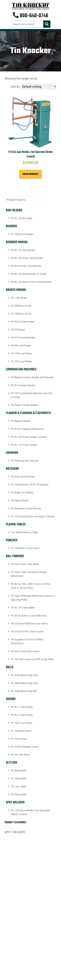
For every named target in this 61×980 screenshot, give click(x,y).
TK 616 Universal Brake (23, 338)
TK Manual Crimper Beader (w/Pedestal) (32, 377)
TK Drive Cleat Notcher (23, 477)
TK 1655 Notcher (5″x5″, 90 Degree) (30, 485)
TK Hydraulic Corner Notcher (26, 509)
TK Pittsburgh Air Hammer (25, 461)
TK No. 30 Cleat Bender (23, 250)
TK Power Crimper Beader (25, 405)
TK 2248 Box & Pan (21, 306)
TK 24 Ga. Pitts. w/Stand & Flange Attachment (29, 574)
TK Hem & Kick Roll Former (25, 651)
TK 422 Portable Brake (23, 322)
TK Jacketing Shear (21, 731)
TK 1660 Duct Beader (22, 234)
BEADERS (11, 226)
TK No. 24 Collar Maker (23, 608)
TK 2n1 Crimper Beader (23, 385)
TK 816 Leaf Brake (21, 346)
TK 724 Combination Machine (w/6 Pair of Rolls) (32, 395)
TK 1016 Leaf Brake (21, 361)
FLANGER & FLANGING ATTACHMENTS (28, 413)
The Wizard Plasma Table (24, 532)
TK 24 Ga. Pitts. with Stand (25, 564)
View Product (31, 174)
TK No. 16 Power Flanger (24, 445)
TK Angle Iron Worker (22, 493)
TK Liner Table (18, 787)
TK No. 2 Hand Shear (22, 715)
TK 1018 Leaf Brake (21, 354)
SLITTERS (12, 763)
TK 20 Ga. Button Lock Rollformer (29, 616)
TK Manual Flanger (21, 421)
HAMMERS (12, 453)
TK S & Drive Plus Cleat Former (27, 632)
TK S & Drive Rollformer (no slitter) (29, 624)
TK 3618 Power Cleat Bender (26, 266)
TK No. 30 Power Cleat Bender (27, 258)
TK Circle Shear (19, 739)
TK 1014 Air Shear (20, 755)
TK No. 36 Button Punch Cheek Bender (31, 282)
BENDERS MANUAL (17, 242)
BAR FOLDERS (14, 210)
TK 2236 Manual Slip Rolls (24, 675)
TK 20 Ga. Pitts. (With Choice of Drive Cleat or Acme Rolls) (30, 586)
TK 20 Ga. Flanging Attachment (27, 429)
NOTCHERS (12, 469)
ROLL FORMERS (15, 556)
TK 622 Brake (18, 330)
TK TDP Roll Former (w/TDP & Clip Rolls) (32, 659)
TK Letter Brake (19, 298)
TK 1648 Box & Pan (21, 314)
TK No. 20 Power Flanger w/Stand (29, 437)
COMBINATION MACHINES (21, 369)
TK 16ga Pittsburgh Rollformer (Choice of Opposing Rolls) (33, 598)
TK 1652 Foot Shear (21, 723)
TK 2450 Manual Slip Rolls (24, 683)
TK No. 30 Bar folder (22, 218)
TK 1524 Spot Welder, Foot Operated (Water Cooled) (30, 812)
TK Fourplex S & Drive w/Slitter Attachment (27, 641)
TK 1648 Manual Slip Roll (24, 691)
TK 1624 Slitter (19, 779)
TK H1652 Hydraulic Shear (25, 747)
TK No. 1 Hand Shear (22, 707)
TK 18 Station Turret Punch (25, 548)
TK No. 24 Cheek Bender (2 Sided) (29, 274)
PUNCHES (12, 540)
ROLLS (10, 667)
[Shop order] (39, 87)
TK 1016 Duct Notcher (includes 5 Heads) (33, 516)
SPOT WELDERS (15, 802)
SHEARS (11, 699)
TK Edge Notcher (20, 501)
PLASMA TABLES (16, 524)
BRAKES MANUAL (16, 290)
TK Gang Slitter (19, 794)
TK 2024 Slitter (19, 771)
